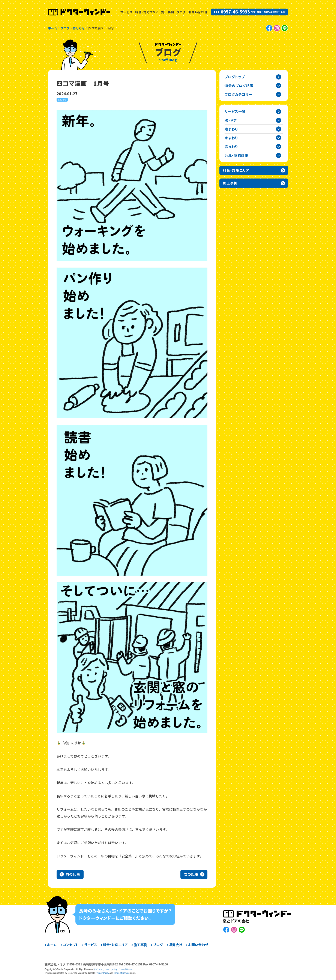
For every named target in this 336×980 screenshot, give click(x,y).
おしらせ (62, 100)
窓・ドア (231, 120)
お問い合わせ (198, 12)
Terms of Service (121, 973)
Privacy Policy (102, 973)
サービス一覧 (235, 111)
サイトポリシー (101, 969)
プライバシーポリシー (122, 969)
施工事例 (168, 12)
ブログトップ (235, 77)
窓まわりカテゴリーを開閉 (279, 129)
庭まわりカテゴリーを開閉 (279, 147)
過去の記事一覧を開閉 (279, 86)
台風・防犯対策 (236, 155)
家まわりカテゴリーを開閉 (279, 138)
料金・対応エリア (147, 12)
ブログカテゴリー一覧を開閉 (279, 94)
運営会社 (175, 945)
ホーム (52, 945)
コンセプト (70, 945)
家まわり (231, 138)
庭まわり (231, 147)
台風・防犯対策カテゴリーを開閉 (279, 155)
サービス (127, 12)
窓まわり (231, 129)
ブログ (181, 12)
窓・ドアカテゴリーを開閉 (279, 120)
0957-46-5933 (235, 12)
